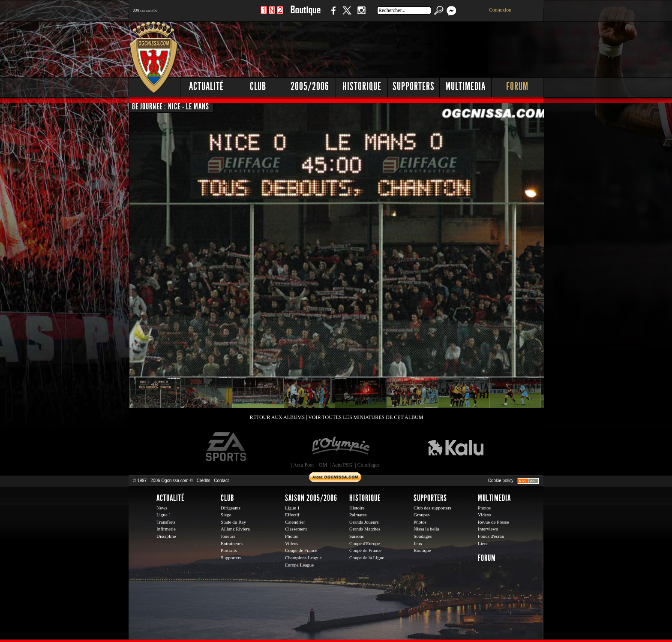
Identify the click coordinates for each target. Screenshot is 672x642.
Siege (226, 515)
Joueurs (228, 536)
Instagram (361, 15)
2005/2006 (310, 86)
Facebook (332, 15)
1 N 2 (272, 15)
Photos (291, 536)
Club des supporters (432, 508)
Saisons (357, 536)
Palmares (358, 515)
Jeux (418, 543)
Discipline (166, 536)
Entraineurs (232, 543)
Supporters (414, 86)
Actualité (206, 86)
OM (323, 465)
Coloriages (369, 465)
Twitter (347, 15)
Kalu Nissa (456, 447)
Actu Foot (303, 465)
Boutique (305, 15)
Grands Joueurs (364, 522)
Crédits (204, 481)
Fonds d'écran (491, 536)
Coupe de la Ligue (367, 558)
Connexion (500, 10)
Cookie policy (501, 481)
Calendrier (295, 522)
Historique (362, 86)
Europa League (299, 565)
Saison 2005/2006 (311, 498)
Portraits (229, 550)
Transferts (166, 522)
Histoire (357, 508)
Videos (292, 543)
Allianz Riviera (235, 529)
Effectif (292, 515)
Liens (483, 543)
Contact (221, 481)
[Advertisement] (388, 47)
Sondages (423, 536)
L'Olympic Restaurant (340, 447)
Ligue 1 (164, 515)
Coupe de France (301, 550)
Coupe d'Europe (364, 543)
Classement (296, 529)
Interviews (488, 529)
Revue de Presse (493, 522)
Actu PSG (342, 465)
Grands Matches (365, 529)
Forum (517, 86)
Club (258, 86)
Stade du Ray (233, 522)
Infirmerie (166, 529)
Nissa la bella (426, 529)
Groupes (421, 515)
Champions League (303, 558)
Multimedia (465, 86)
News (162, 508)
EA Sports (227, 447)
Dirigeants (231, 508)
